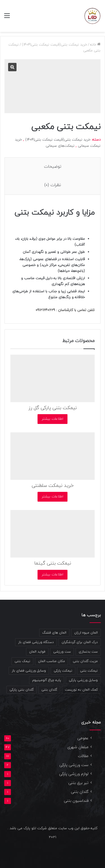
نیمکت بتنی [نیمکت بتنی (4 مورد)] (89, 671)
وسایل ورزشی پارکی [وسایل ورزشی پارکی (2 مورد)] (83, 680)
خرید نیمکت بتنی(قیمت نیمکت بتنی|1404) (54, 45)
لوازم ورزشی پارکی (74, 774)
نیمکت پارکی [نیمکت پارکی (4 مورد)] (63, 671)
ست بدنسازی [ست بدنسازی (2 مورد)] (88, 652)
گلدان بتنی (80, 792)
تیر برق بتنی (78, 783)
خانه (93, 45)
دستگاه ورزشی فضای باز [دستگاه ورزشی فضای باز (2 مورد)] (36, 642)
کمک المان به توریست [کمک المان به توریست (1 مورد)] (81, 690)
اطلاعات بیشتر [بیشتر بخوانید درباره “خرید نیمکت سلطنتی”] (53, 497)
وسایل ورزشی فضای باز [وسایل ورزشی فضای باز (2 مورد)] (29, 671)
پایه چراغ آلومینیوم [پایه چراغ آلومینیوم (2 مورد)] (47, 680)
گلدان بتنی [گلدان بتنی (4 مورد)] (49, 690)
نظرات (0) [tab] (53, 185)
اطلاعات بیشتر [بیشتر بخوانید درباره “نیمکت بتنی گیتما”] (53, 575)
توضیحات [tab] (53, 167)
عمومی (83, 738)
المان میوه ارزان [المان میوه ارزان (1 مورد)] (86, 633)
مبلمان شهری (78, 747)
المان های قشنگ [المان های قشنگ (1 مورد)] (54, 633)
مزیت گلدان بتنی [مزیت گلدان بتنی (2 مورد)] (85, 661)
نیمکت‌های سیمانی (60, 146)
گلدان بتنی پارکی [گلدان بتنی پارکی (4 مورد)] (22, 690)
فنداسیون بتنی (76, 801)
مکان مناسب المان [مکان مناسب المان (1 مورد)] (52, 661)
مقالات (83, 756)
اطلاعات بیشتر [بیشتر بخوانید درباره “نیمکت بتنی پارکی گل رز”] (53, 419)
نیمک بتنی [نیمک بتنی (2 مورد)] (22, 661)
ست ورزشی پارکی (74, 765)
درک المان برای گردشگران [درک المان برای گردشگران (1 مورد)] (80, 642)
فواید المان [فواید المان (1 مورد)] (37, 652)
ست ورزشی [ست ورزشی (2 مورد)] (62, 652)
